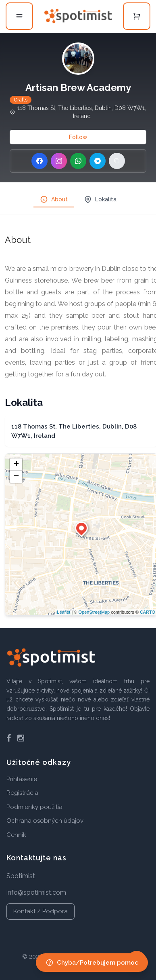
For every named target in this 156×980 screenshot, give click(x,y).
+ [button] (16, 465)
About (54, 199)
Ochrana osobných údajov (45, 821)
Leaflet (63, 612)
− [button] (16, 477)
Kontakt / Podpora (41, 911)
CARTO (148, 612)
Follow (78, 137)
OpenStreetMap (94, 612)
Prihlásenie (22, 779)
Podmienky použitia (34, 807)
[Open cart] (137, 16)
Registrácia (22, 793)
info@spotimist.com (36, 892)
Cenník (16, 835)
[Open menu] (19, 16)
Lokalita (100, 199)
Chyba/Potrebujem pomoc (92, 963)
